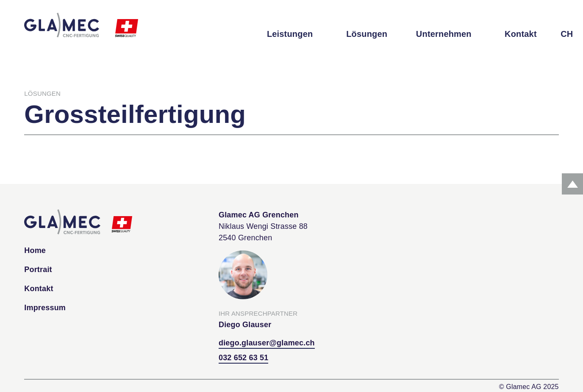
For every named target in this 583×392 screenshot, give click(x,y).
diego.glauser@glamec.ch (267, 343)
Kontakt (521, 34)
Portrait (38, 270)
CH (567, 34)
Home (35, 250)
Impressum (45, 308)
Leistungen (290, 34)
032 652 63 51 (243, 358)
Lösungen (367, 34)
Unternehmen (444, 34)
